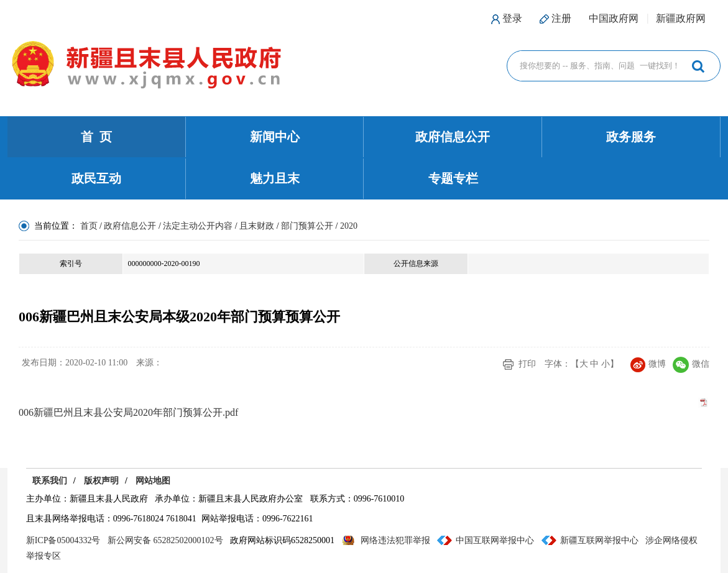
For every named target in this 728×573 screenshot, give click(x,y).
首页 (89, 226)
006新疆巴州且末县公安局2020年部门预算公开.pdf (128, 412)
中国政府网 (614, 18)
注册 (561, 18)
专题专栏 (453, 178)
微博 (648, 364)
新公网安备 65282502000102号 (165, 540)
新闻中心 (275, 137)
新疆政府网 (681, 18)
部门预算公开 (307, 226)
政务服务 (631, 137)
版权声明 (101, 481)
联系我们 (50, 481)
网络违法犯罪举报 (395, 540)
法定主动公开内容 (198, 226)
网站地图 (153, 481)
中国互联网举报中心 (495, 540)
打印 (527, 364)
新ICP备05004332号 (63, 540)
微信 (691, 364)
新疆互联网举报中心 (599, 540)
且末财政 (257, 226)
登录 (512, 18)
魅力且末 (275, 178)
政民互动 (96, 178)
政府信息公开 (453, 137)
